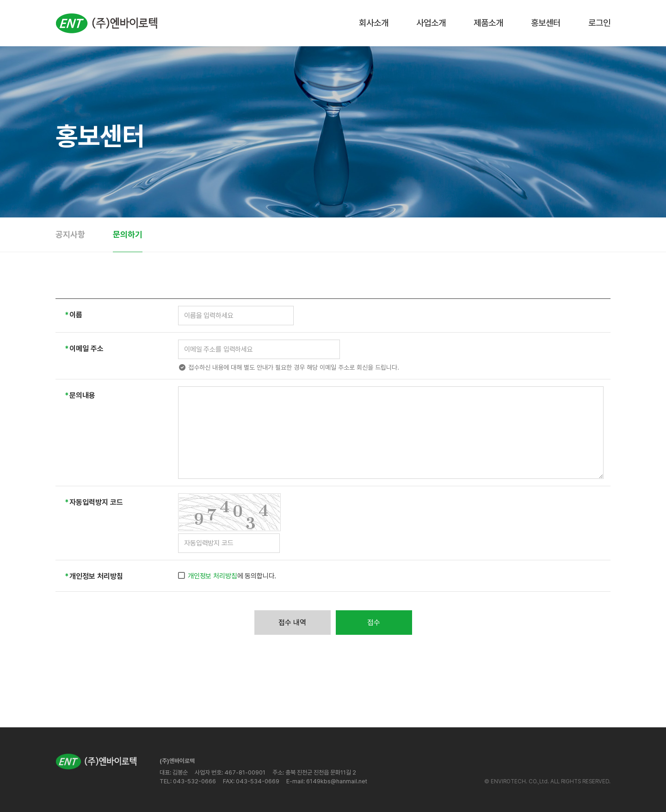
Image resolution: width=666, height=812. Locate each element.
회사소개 (374, 23)
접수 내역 (292, 623)
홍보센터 (546, 23)
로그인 (599, 23)
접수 (374, 623)
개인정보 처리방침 (213, 576)
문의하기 (128, 234)
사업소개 (431, 23)
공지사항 (70, 234)
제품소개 (488, 23)
